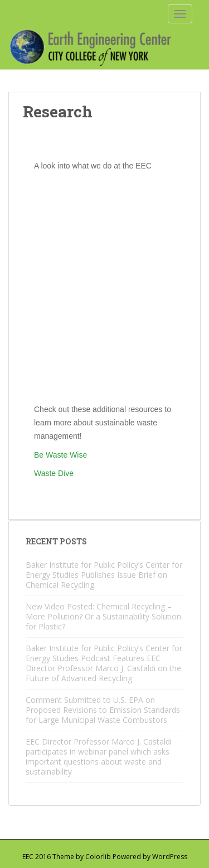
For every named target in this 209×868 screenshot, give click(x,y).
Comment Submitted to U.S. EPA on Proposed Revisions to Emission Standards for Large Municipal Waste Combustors (103, 710)
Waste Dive (54, 473)
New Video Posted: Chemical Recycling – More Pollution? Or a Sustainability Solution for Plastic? (103, 616)
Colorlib (98, 857)
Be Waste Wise (60, 455)
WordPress (170, 857)
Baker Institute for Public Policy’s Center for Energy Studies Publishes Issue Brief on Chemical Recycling (104, 575)
